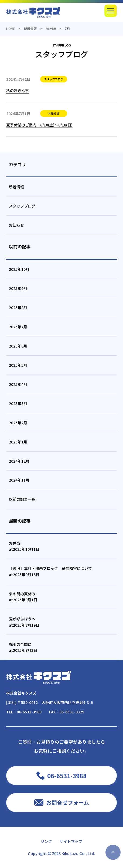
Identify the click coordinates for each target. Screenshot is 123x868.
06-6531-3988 (29, 712)
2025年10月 (19, 269)
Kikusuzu (70, 853)
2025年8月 (18, 308)
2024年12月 (19, 461)
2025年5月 (18, 365)
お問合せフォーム (68, 802)
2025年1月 (18, 442)
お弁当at (24, 546)
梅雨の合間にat (23, 647)
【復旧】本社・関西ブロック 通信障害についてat (50, 571)
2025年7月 (18, 327)
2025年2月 (18, 423)
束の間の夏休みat (23, 597)
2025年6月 (18, 346)
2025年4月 (18, 384)
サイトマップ (71, 841)
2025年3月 (18, 403)
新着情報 (16, 187)
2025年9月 (18, 288)
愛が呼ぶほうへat (24, 622)
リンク (46, 841)
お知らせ (16, 225)
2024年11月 (19, 480)
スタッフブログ (22, 206)
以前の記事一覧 (22, 499)
